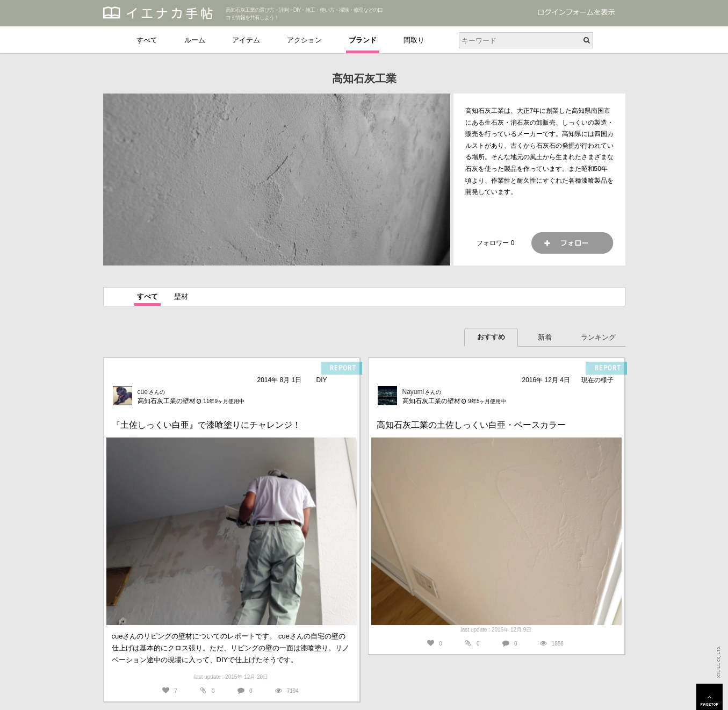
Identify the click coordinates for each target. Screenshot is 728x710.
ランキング (598, 337)
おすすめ (491, 337)
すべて (147, 40)
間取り (414, 40)
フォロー (572, 243)
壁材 (181, 296)
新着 (545, 337)
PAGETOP (709, 697)
